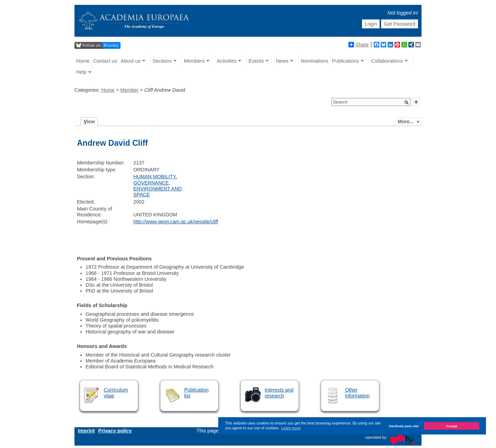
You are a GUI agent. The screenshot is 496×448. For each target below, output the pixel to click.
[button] (407, 102)
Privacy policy (115, 431)
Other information (357, 393)
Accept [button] (451, 426)
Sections (162, 61)
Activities (227, 61)
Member (129, 90)
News (282, 61)
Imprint (86, 431)
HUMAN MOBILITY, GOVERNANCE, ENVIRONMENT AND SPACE (158, 186)
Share (358, 45)
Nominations (315, 61)
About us (131, 61)
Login (371, 24)
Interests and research (279, 393)
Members (194, 61)
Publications (346, 61)
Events (256, 61)
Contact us (105, 61)
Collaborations (387, 61)
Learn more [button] (291, 428)
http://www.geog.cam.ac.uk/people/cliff (176, 222)
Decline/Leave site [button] (404, 426)
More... (406, 122)
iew (89, 122)
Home (83, 61)
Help (81, 72)
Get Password (400, 24)
